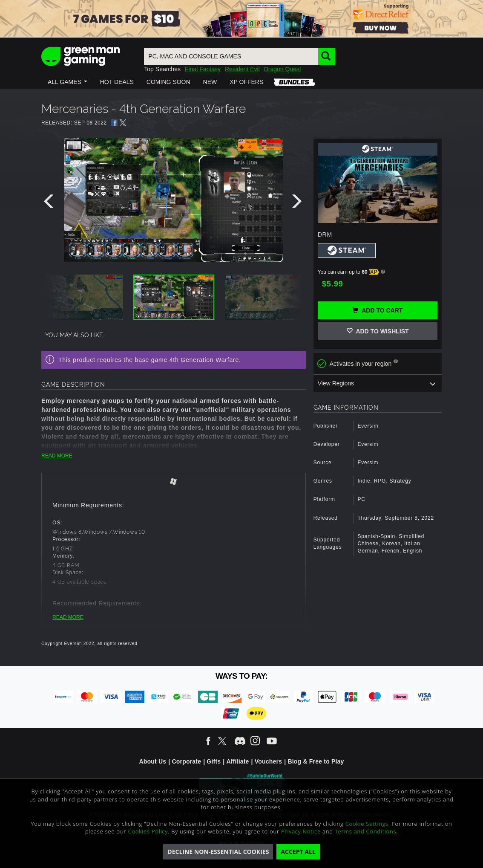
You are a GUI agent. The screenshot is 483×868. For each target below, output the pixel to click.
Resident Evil (242, 69)
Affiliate (237, 761)
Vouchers (268, 761)
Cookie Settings (367, 824)
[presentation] (50, 203)
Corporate (186, 761)
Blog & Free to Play (316, 761)
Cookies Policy (148, 831)
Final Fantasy (203, 69)
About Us (152, 761)
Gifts (214, 761)
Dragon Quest (283, 69)
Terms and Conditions (365, 831)
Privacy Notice (301, 831)
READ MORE (57, 456)
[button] (68, 82)
